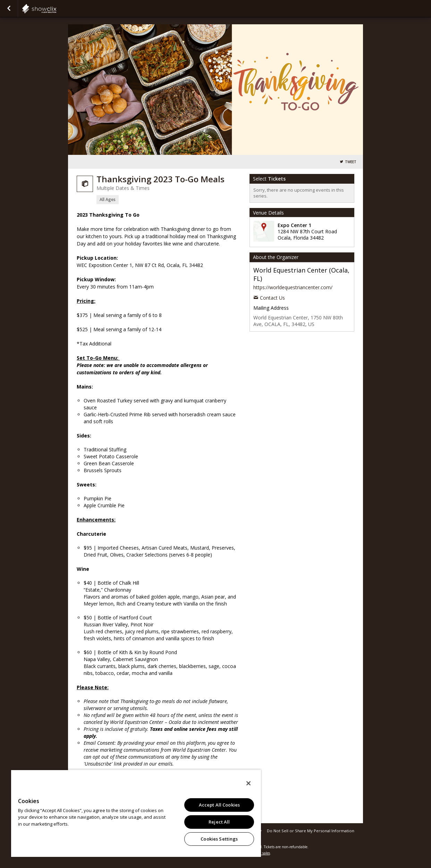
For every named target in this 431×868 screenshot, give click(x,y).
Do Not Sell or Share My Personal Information (311, 831)
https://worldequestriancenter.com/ (293, 287)
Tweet (351, 162)
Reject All (219, 822)
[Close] (248, 783)
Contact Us (272, 298)
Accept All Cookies (219, 805)
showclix (56, 9)
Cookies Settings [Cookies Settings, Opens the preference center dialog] (219, 839)
